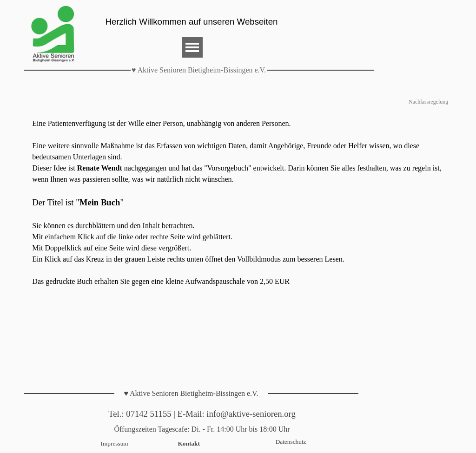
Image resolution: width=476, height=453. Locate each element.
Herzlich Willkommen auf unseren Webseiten (192, 22)
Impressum (115, 443)
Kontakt (189, 443)
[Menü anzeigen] (192, 47)
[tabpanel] (238, 203)
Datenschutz (291, 442)
